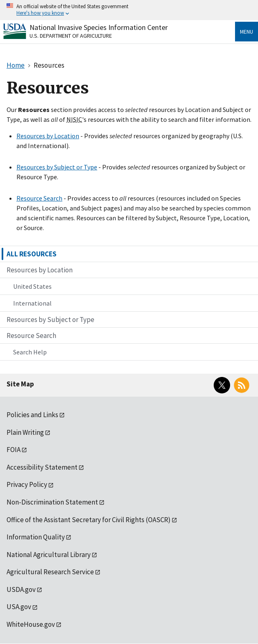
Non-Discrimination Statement (52, 502)
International (32, 303)
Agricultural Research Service (50, 572)
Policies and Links (32, 415)
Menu (247, 32)
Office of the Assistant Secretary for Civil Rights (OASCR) (89, 520)
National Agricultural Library (49, 555)
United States (32, 286)
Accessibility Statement (42, 467)
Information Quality (36, 537)
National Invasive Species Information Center (99, 27)
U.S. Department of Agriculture (71, 36)
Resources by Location (48, 136)
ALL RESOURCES (32, 254)
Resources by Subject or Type (57, 167)
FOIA (14, 450)
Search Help (30, 352)
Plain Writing (25, 432)
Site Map (20, 384)
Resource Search (39, 198)
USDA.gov (21, 589)
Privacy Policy (27, 484)
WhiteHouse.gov (31, 624)
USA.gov (19, 607)
